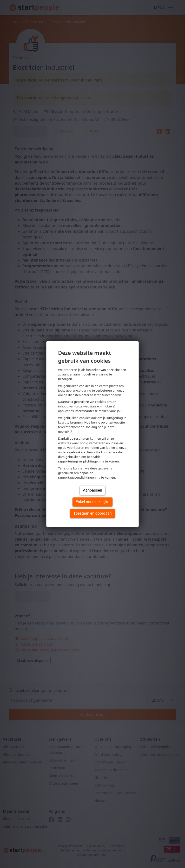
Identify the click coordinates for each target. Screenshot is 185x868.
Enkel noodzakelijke (92, 502)
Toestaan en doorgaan (92, 513)
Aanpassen (92, 490)
